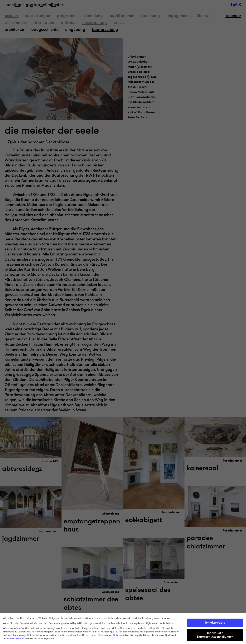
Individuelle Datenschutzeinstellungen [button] (215, 635)
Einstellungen (17, 639)
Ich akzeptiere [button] (215, 623)
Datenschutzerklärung (125, 635)
